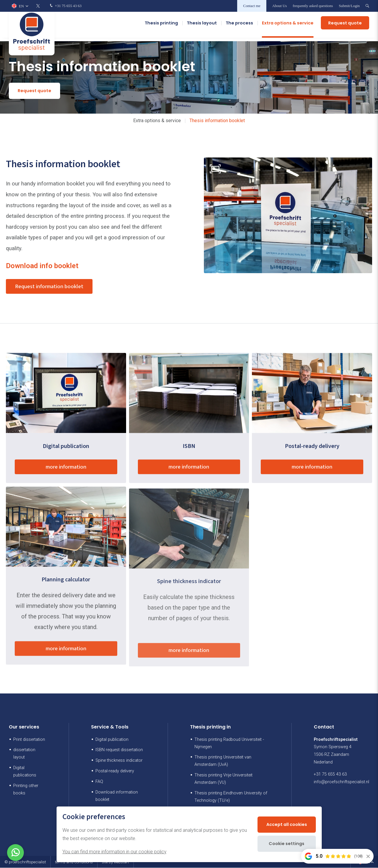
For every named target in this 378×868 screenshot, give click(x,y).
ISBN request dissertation (119, 750)
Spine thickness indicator (119, 761)
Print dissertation (29, 740)
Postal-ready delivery (115, 772)
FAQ (99, 782)
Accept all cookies (287, 824)
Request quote (345, 26)
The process (239, 26)
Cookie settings (287, 844)
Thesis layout (202, 26)
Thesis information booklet (217, 121)
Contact (324, 727)
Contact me (252, 6)
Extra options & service (288, 26)
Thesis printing (161, 26)
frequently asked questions (313, 6)
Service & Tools (110, 727)
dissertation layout (24, 754)
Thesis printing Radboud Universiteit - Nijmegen (229, 743)
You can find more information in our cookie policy (114, 852)
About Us (279, 6)
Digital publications (25, 772)
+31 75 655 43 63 (65, 6)
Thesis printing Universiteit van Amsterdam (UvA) (223, 761)
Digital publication (112, 740)
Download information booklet (117, 796)
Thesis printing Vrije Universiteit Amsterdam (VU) (223, 779)
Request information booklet (53, 287)
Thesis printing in (210, 727)
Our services (24, 727)
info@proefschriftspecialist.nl (341, 782)
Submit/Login (349, 6)
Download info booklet (42, 266)
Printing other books (26, 790)
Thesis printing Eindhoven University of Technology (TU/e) (231, 797)
